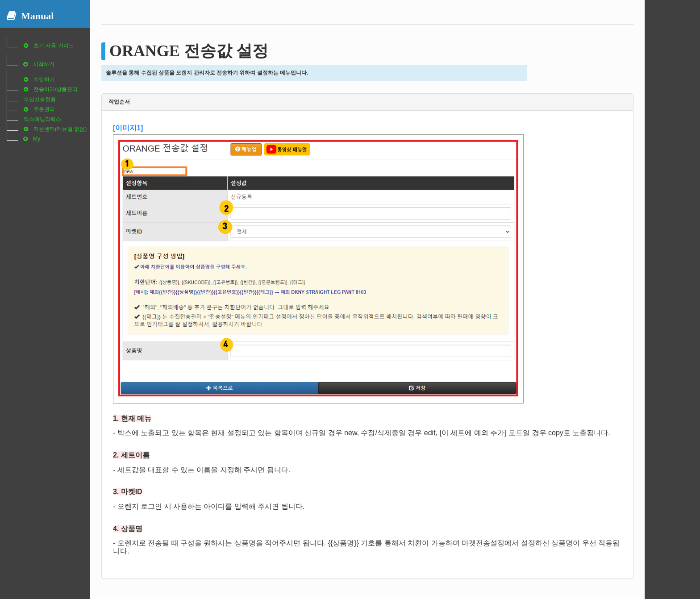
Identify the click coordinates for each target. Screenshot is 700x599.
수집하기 (44, 79)
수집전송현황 (40, 100)
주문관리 (44, 109)
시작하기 (44, 64)
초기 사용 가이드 (54, 46)
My (37, 139)
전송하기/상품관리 (56, 89)
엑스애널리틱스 (42, 119)
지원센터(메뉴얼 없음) (60, 129)
